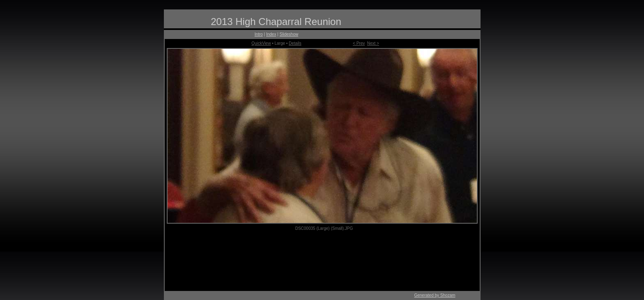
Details (295, 43)
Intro (259, 34)
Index (271, 34)
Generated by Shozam (435, 295)
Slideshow (289, 34)
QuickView (261, 43)
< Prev (359, 43)
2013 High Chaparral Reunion (276, 22)
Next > (373, 43)
